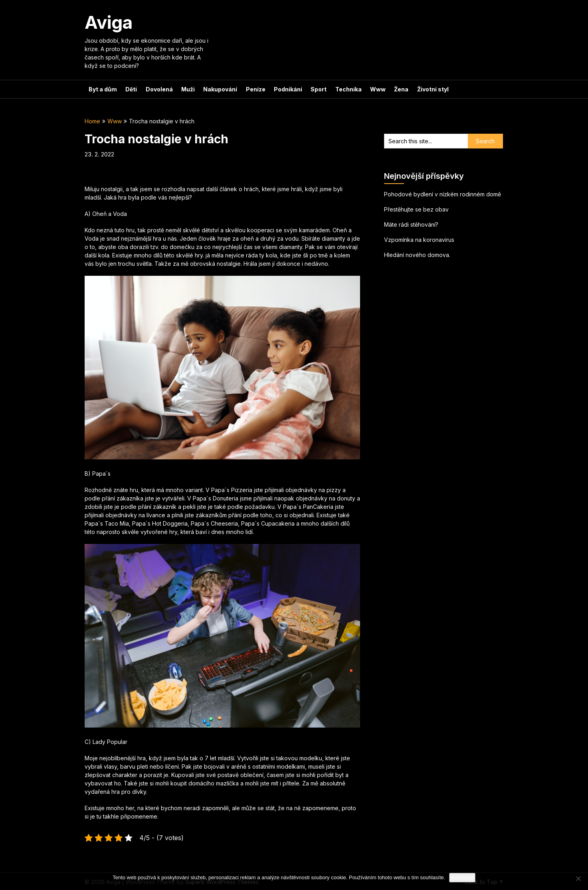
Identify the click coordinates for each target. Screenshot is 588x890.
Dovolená (158, 89)
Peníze (253, 89)
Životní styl (427, 89)
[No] (578, 878)
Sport (315, 89)
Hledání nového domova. (417, 255)
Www (373, 89)
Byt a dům (103, 89)
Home (92, 121)
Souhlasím (462, 877)
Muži (186, 89)
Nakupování (218, 89)
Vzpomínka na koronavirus (419, 240)
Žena (396, 89)
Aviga (109, 22)
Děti (131, 89)
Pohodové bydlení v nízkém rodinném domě (442, 194)
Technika (344, 89)
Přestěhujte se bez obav (416, 209)
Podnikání (285, 89)
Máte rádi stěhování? (411, 224)
